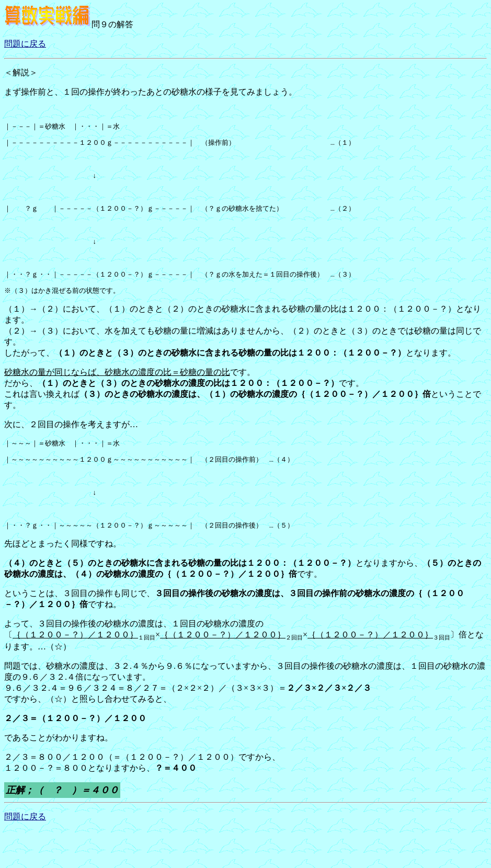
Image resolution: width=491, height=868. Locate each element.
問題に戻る (25, 44)
